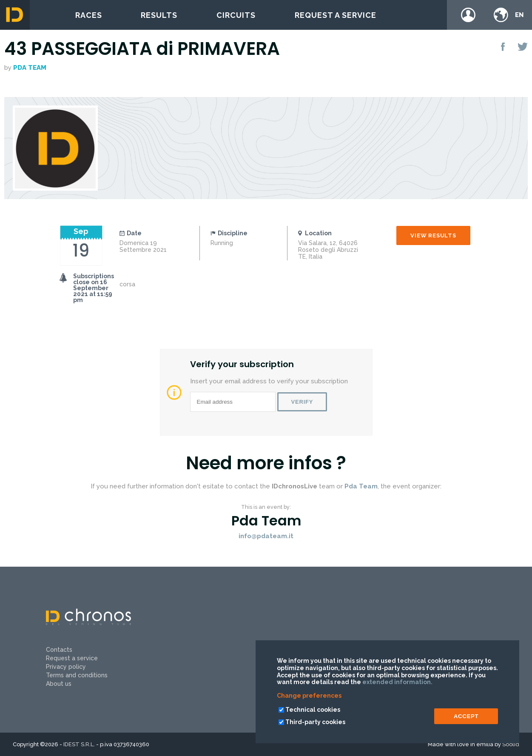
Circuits (236, 15)
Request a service (336, 15)
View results (433, 235)
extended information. (397, 682)
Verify (302, 402)
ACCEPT (466, 716)
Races (89, 15)
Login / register (468, 15)
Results (159, 15)
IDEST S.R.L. (79, 744)
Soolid (511, 744)
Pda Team (30, 68)
